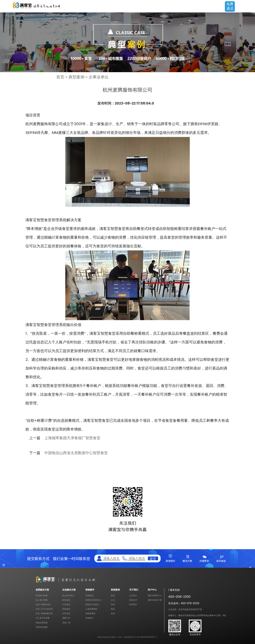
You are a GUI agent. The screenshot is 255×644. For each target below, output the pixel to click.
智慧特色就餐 (42, 627)
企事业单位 (99, 77)
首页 (60, 77)
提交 (153, 558)
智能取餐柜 (90, 613)
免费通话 (230, 6)
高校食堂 (66, 609)
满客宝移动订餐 (155, 600)
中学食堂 (66, 604)
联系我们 (133, 604)
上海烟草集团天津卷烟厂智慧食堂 (72, 438)
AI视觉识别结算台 (93, 600)
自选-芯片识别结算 (44, 609)
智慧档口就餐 (42, 595)
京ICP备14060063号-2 (147, 637)
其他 (113, 613)
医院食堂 (66, 600)
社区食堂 (66, 613)
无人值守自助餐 (43, 618)
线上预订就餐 (42, 600)
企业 (113, 600)
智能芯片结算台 (92, 604)
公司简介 (133, 595)
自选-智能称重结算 (44, 613)
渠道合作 (133, 600)
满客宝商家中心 (155, 595)
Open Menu (249, 7)
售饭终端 (89, 595)
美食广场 (66, 623)
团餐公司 (66, 618)
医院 (113, 609)
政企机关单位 (68, 595)
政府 (113, 595)
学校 (113, 604)
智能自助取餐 (42, 623)
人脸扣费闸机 (91, 609)
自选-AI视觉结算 (43, 604)
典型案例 (76, 77)
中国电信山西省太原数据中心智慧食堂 (76, 453)
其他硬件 (89, 618)
